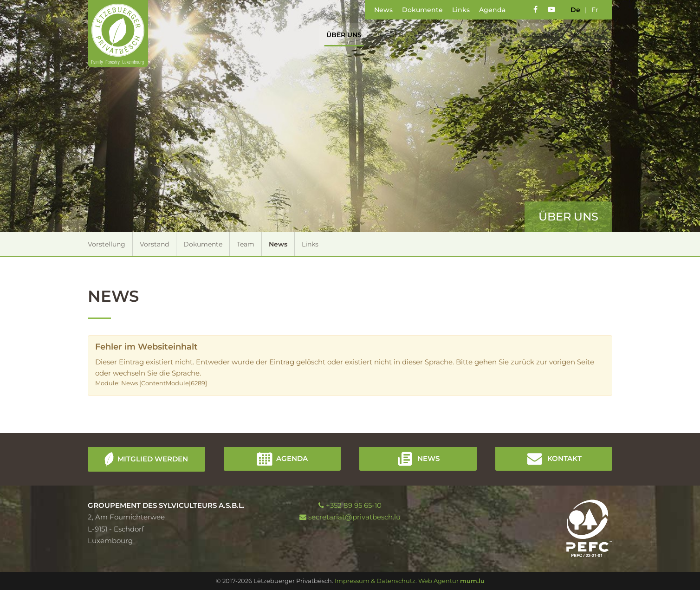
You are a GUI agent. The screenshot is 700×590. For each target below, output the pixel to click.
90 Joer (385, 35)
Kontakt (585, 35)
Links (461, 10)
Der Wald (480, 35)
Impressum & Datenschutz (375, 581)
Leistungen (534, 35)
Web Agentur (438, 581)
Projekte (431, 35)
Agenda (492, 10)
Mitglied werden (153, 458)
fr (595, 10)
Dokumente (422, 10)
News (383, 10)
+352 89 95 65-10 (354, 505)
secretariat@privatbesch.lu (354, 517)
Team (246, 244)
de (575, 10)
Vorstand (154, 244)
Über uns (340, 35)
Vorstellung (107, 244)
